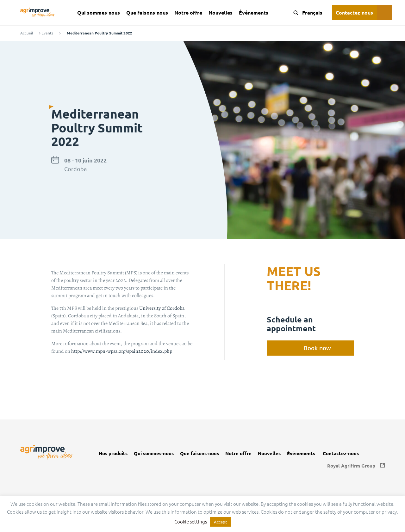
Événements (254, 12)
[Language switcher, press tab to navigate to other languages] (311, 13)
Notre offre (188, 12)
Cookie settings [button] (191, 521)
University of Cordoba (162, 308)
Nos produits (113, 453)
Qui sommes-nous (99, 12)
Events (47, 33)
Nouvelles (221, 12)
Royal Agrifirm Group (351, 466)
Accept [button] (220, 522)
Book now (317, 348)
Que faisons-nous (147, 12)
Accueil (27, 33)
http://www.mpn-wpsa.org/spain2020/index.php (122, 351)
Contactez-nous (354, 12)
